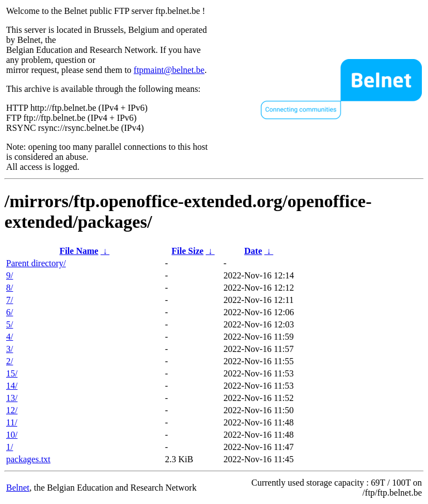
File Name (79, 251)
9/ (9, 275)
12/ (12, 410)
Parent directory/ (36, 263)
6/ (9, 312)
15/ (12, 373)
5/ (9, 324)
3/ (9, 349)
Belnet (18, 488)
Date (253, 251)
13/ (12, 398)
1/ (9, 447)
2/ (9, 361)
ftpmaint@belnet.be (169, 70)
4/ (9, 337)
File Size (188, 251)
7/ (9, 300)
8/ (9, 288)
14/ (12, 386)
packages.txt (28, 459)
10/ (12, 435)
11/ (12, 422)
